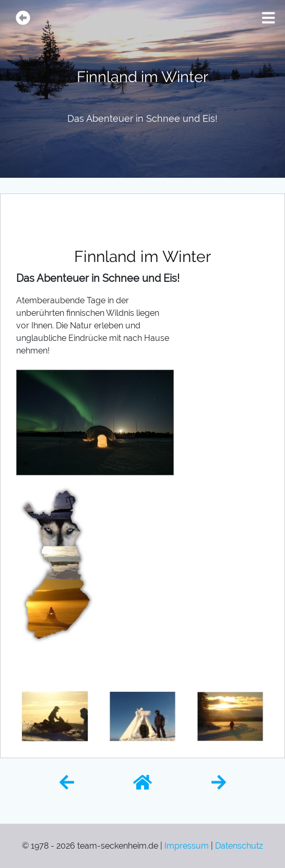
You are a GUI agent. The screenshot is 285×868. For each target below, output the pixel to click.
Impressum (187, 846)
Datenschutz (239, 846)
